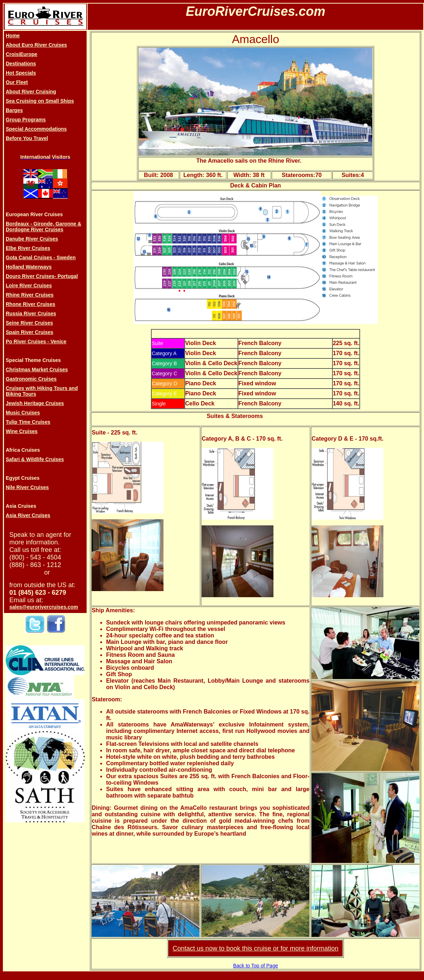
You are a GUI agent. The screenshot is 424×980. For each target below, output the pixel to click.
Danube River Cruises (32, 239)
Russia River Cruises (31, 313)
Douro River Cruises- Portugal (42, 276)
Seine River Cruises (29, 323)
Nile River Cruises (27, 487)
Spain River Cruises (29, 332)
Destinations (21, 64)
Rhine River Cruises (30, 295)
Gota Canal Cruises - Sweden (41, 257)
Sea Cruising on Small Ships (40, 101)
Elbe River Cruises (28, 248)
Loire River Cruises (29, 285)
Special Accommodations (36, 129)
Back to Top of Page (256, 966)
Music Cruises (23, 413)
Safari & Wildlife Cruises (35, 459)
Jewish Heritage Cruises (35, 403)
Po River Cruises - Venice (36, 342)
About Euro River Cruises (36, 45)
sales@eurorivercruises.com (44, 607)
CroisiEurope (22, 54)
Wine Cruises (22, 431)
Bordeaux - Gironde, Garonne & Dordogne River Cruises (43, 227)
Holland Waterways (29, 267)
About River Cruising (31, 92)
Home (13, 36)
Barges (14, 110)
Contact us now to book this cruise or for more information (256, 948)
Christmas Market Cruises (37, 370)
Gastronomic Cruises (31, 379)
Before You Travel (27, 138)
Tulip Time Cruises (28, 422)
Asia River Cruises (28, 515)
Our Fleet (17, 82)
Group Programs (26, 120)
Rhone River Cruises (31, 304)
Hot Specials (21, 73)
